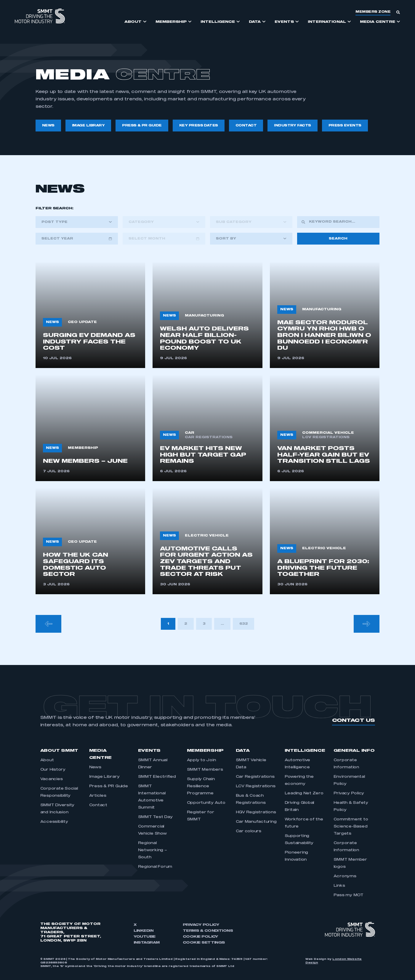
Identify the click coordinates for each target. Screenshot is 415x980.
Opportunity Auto (206, 803)
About (47, 760)
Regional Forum (155, 867)
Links (339, 886)
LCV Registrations (256, 786)
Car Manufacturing (256, 822)
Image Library (104, 777)
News (95, 767)
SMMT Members (205, 770)
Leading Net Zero (304, 793)
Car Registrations (255, 777)
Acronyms (345, 876)
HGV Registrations (256, 812)
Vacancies (52, 779)
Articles (98, 796)
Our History (53, 770)
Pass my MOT (348, 895)
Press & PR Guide (109, 786)
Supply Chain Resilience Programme (201, 786)
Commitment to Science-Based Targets (351, 827)
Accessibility (54, 822)
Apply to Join (201, 760)
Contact (98, 805)
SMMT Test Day (155, 817)
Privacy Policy (349, 793)
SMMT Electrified (157, 777)
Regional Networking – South (153, 850)
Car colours (249, 831)
